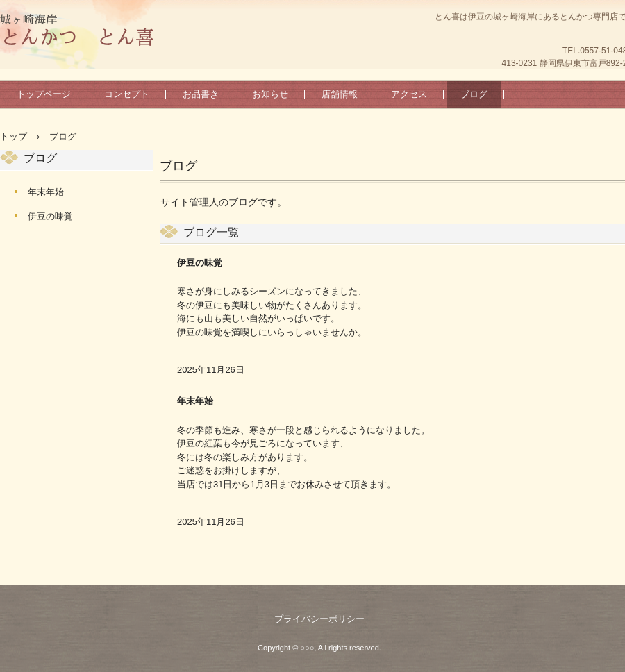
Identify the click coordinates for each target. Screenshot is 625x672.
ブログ (474, 94)
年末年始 (195, 401)
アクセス (409, 94)
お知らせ (270, 94)
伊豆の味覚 (200, 263)
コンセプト (127, 94)
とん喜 (77, 31)
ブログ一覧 (211, 232)
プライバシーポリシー (319, 619)
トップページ (44, 94)
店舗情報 (340, 94)
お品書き (201, 94)
